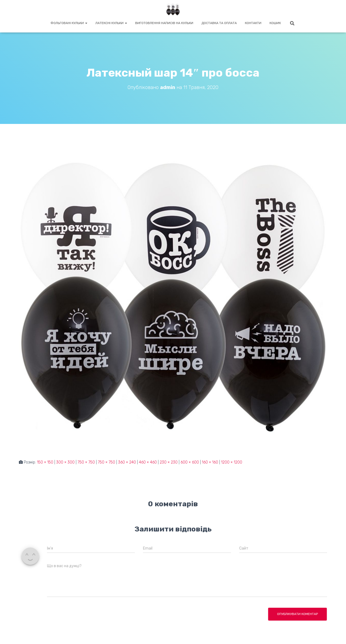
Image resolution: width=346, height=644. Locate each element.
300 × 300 (65, 462)
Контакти (253, 23)
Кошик (275, 23)
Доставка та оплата (219, 23)
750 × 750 (86, 462)
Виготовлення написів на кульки (164, 23)
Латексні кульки (111, 23)
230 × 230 (169, 462)
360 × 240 (127, 462)
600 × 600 (190, 462)
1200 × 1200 (232, 462)
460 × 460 (148, 462)
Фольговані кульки (69, 23)
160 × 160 (210, 462)
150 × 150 (45, 462)
